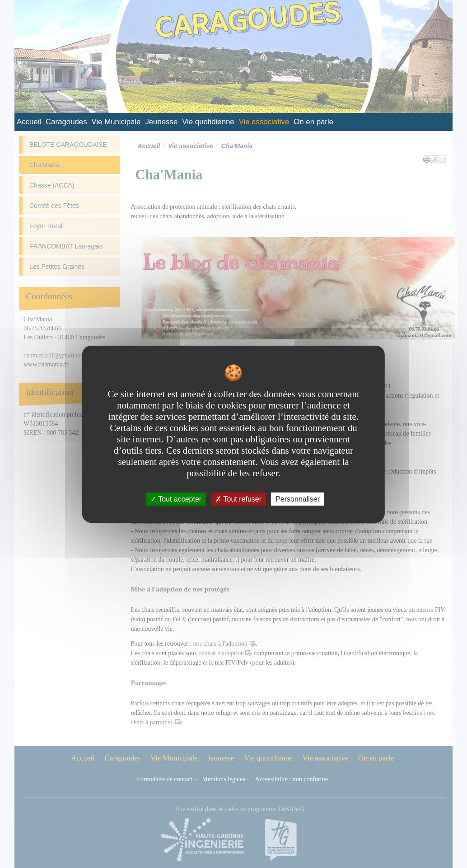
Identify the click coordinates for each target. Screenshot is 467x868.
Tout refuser (238, 499)
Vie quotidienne (208, 122)
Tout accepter (176, 499)
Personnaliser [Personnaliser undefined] (298, 499)
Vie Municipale (116, 122)
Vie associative (264, 122)
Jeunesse (161, 122)
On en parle (313, 122)
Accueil (29, 122)
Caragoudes (66, 122)
